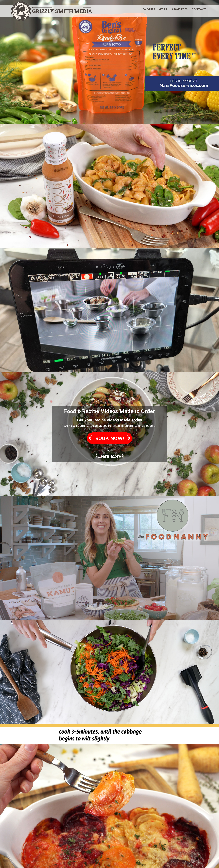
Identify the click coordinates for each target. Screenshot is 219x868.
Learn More (110, 456)
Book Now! (110, 438)
